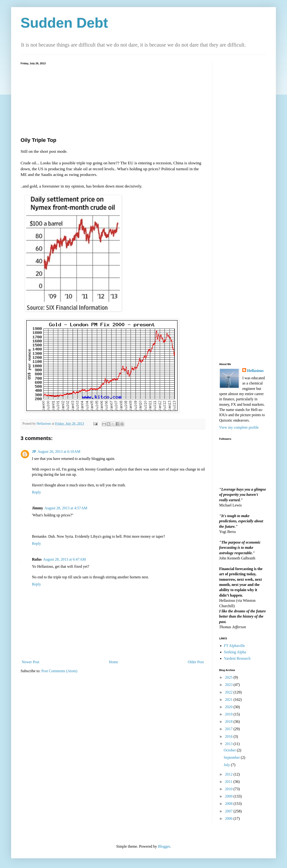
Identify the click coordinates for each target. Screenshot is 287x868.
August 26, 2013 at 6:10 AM (59, 451)
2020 (229, 707)
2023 (229, 685)
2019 (229, 714)
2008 (229, 804)
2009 (229, 796)
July (227, 765)
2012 (229, 774)
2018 (229, 722)
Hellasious (255, 371)
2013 (229, 744)
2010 (229, 789)
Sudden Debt (64, 23)
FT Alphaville (234, 646)
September (232, 757)
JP (34, 451)
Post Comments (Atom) (59, 671)
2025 (229, 677)
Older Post (196, 662)
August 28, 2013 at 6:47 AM (64, 559)
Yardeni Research (237, 658)
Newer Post (30, 662)
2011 (229, 782)
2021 (229, 700)
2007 (229, 811)
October (230, 750)
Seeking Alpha (235, 652)
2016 (229, 736)
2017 (229, 729)
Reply (36, 492)
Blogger (164, 846)
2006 (229, 818)
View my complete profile (239, 427)
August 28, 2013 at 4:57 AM (66, 508)
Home (114, 662)
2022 (229, 692)
